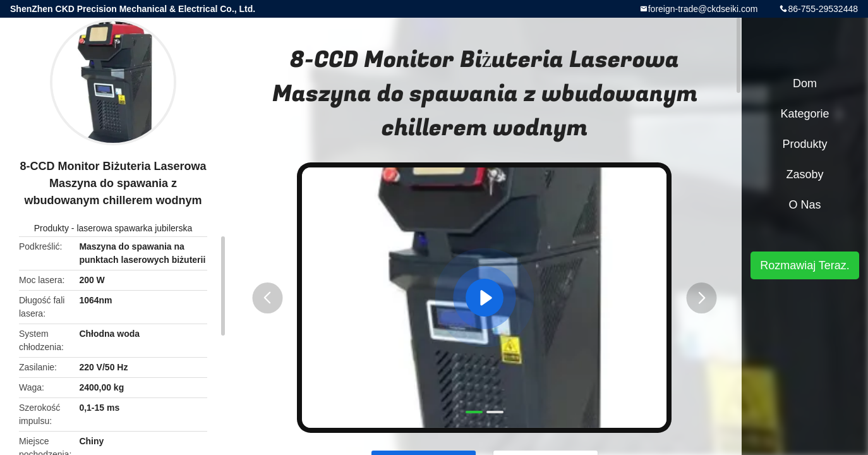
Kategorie (805, 114)
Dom (805, 83)
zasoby (805, 174)
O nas (805, 205)
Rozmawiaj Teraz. (805, 265)
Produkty (51, 228)
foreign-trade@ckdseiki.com (703, 9)
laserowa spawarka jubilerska (134, 228)
